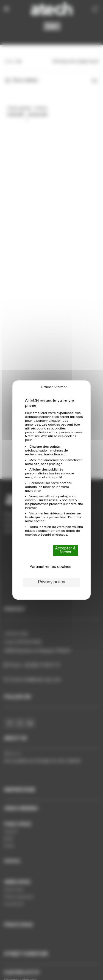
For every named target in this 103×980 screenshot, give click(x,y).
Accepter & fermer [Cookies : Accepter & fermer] (65, 551)
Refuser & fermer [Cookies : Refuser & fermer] (54, 387)
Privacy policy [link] (51, 583)
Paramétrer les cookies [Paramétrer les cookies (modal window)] (51, 567)
